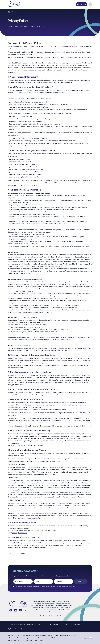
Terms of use (54, 624)
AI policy (77, 624)
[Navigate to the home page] (12, 604)
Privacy (66, 624)
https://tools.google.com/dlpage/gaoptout (30, 518)
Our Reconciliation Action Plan (52, 616)
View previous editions (63, 576)
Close (88, 638)
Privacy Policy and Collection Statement (65, 586)
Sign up (81, 581)
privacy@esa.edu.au (20, 533)
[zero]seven (25, 629)
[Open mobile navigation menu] (90, 4)
